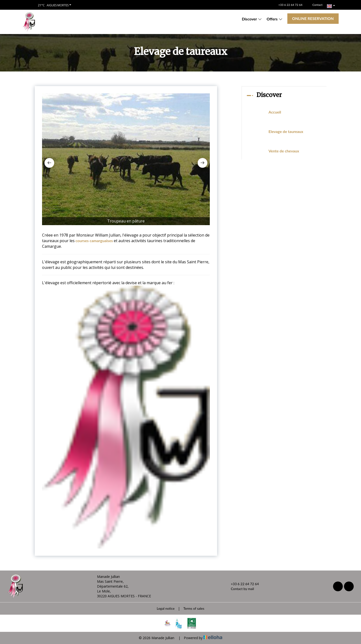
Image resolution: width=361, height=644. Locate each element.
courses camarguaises (95, 241)
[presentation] (49, 163)
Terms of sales (194, 608)
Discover (252, 19)
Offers (275, 19)
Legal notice (166, 608)
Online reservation (313, 18)
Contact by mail (239, 589)
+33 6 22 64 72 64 (242, 584)
